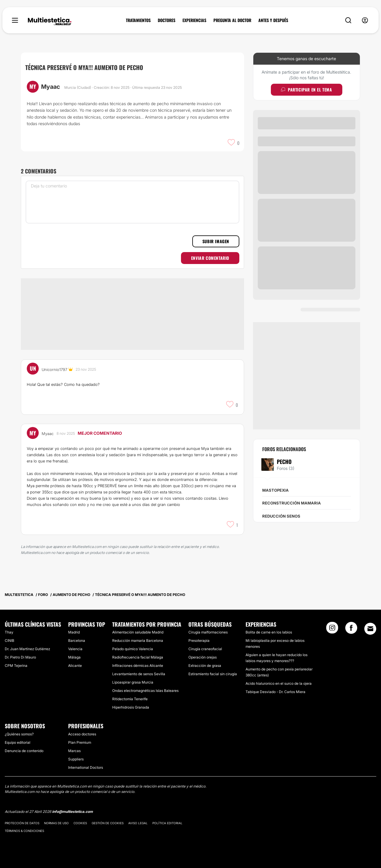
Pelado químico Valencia (133, 649)
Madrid (74, 632)
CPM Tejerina (16, 666)
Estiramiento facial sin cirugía (213, 674)
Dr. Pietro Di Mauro (20, 657)
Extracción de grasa (205, 666)
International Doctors (86, 767)
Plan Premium (80, 742)
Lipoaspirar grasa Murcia (133, 682)
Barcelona (77, 640)
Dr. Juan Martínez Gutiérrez (27, 649)
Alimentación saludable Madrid (138, 632)
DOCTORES (167, 20)
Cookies (80, 823)
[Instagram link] (332, 630)
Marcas (74, 751)
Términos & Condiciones (24, 831)
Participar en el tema (306, 90)
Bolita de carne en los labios (269, 632)
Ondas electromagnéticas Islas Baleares (145, 691)
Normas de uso (56, 823)
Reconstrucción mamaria (292, 503)
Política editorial (167, 823)
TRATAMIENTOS (138, 20)
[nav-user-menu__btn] (365, 20)
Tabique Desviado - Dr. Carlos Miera (275, 692)
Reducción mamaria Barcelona (138, 640)
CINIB (10, 640)
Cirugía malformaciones (208, 632)
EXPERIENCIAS (194, 20)
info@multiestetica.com (72, 812)
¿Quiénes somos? (19, 734)
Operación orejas (203, 657)
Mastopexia (275, 490)
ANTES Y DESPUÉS (273, 20)
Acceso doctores (82, 734)
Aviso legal (138, 823)
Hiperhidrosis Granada (131, 707)
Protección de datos (22, 823)
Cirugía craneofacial (205, 649)
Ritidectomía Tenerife (130, 699)
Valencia (75, 649)
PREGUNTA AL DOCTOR (232, 20)
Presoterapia (199, 640)
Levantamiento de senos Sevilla (139, 674)
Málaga (74, 657)
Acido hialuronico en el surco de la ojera (279, 683)
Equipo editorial (18, 742)
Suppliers (76, 759)
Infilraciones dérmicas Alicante (138, 666)
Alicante (75, 666)
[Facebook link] (351, 630)
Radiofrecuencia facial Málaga (138, 657)
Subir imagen (216, 241)
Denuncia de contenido (24, 751)
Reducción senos (281, 516)
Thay (9, 632)
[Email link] (370, 629)
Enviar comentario (210, 258)
